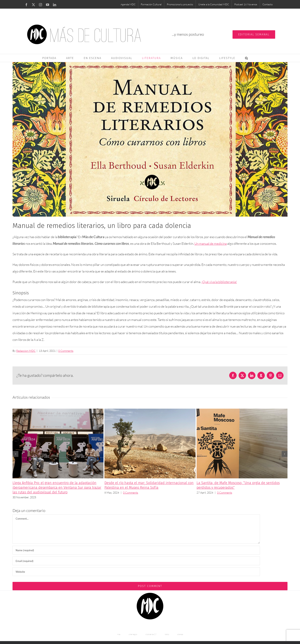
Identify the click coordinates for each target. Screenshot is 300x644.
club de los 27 (151, 634)
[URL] (136, 572)
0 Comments (66, 351)
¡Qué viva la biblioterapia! (219, 282)
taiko (167, 634)
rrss (119, 634)
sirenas (180, 634)
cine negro (133, 634)
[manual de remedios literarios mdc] (150, 139)
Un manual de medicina (211, 243)
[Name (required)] (136, 550)
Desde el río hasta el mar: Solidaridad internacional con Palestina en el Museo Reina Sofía (149, 485)
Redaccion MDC (26, 351)
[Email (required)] (136, 561)
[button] (247, 58)
